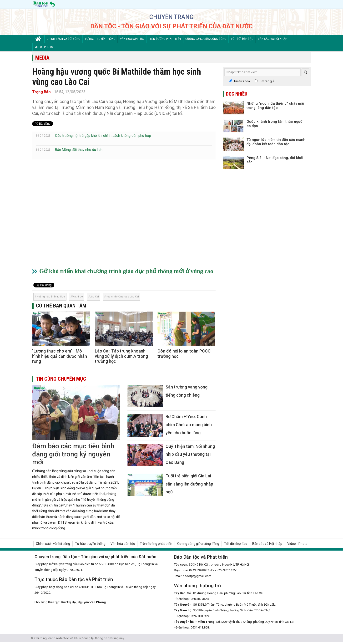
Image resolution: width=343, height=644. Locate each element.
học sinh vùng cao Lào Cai (122, 297)
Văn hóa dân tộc (132, 39)
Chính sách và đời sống (63, 39)
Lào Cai (94, 297)
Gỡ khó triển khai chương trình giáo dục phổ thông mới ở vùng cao (126, 271)
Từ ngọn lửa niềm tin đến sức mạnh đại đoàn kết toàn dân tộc (276, 142)
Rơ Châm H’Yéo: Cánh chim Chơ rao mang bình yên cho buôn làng (189, 424)
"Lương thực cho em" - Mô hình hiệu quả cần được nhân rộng (60, 356)
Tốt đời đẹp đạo (242, 39)
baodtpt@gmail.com (197, 576)
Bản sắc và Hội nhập (272, 39)
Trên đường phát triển (165, 39)
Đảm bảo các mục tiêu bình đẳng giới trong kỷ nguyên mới (73, 454)
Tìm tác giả (267, 81)
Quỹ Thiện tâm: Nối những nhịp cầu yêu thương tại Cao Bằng (190, 454)
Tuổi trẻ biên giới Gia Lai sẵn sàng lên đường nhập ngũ (189, 484)
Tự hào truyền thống (100, 39)
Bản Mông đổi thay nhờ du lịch (79, 150)
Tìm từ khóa (242, 81)
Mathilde (77, 297)
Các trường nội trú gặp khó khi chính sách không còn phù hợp (103, 136)
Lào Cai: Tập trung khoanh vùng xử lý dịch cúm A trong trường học (121, 356)
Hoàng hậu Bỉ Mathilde (51, 297)
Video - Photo (44, 47)
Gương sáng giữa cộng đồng (206, 39)
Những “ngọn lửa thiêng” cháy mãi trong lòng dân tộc (275, 106)
